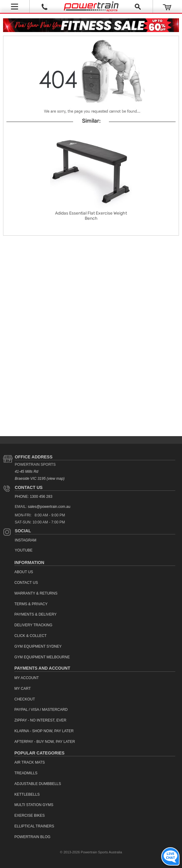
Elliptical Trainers (34, 826)
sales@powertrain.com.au (49, 507)
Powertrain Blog (32, 837)
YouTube (24, 550)
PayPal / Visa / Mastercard (41, 710)
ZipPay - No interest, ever (40, 720)
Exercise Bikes (30, 816)
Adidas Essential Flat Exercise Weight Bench (91, 216)
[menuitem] (95, 572)
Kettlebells (27, 794)
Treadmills (26, 773)
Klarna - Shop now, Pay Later (44, 731)
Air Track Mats (30, 762)
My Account (27, 678)
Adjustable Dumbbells (38, 784)
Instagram (25, 540)
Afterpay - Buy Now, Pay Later (45, 742)
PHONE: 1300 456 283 (33, 497)
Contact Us (29, 487)
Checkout (25, 699)
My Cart (23, 689)
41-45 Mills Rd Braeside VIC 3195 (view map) (40, 475)
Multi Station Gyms (34, 805)
